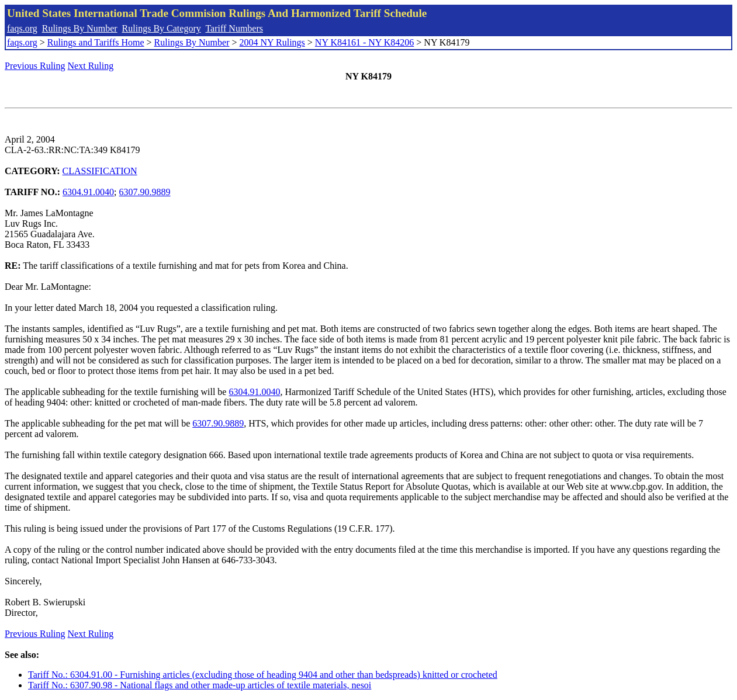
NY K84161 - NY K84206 (364, 42)
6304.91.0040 (88, 192)
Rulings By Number (80, 28)
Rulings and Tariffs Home (96, 42)
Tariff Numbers (234, 28)
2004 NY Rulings (272, 42)
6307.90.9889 (145, 192)
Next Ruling (91, 66)
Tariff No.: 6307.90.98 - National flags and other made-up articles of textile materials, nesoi (200, 685)
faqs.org (22, 28)
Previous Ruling (35, 66)
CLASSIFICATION (100, 171)
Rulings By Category (162, 28)
